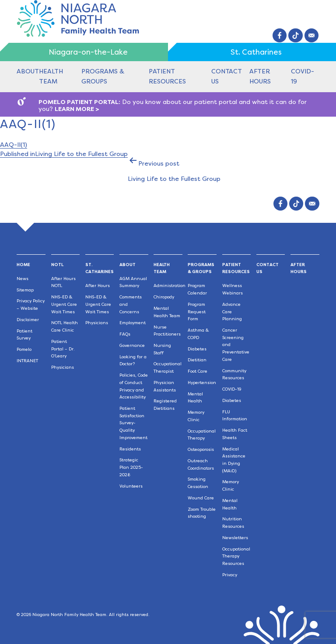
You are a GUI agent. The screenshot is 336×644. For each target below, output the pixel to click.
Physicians (63, 367)
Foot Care (198, 371)
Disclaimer (28, 320)
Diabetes (197, 349)
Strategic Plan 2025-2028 (131, 467)
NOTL (57, 265)
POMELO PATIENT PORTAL (79, 102)
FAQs (125, 334)
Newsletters (235, 538)
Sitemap (25, 290)
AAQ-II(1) (14, 145)
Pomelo (24, 349)
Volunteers (131, 486)
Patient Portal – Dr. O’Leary (63, 349)
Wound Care (201, 498)
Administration (170, 286)
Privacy (230, 575)
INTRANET (27, 361)
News (23, 279)
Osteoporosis (201, 449)
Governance (132, 345)
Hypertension (202, 383)
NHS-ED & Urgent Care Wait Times (64, 304)
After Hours (98, 286)
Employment (133, 323)
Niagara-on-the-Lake (88, 52)
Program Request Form (197, 312)
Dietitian (197, 360)
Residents (130, 449)
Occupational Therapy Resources (236, 556)
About (28, 71)
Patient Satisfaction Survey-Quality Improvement (133, 423)
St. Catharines (256, 52)
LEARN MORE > (77, 109)
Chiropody (164, 297)
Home (23, 265)
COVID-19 (232, 389)
